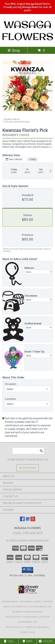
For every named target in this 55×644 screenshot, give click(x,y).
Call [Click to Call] (9, 641)
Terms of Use (28, 632)
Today (32, 159)
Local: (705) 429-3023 (28, 533)
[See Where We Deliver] (28, 468)
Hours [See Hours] (46, 641)
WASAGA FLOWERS (28, 30)
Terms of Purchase (36, 627)
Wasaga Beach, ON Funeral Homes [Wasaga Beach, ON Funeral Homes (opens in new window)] (22, 601)
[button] (27, 570)
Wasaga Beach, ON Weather (21, 617)
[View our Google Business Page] (28, 520)
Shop (14, 50)
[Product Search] (28, 451)
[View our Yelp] (33, 520)
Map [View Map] (28, 641)
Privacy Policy (14, 627)
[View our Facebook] (22, 520)
